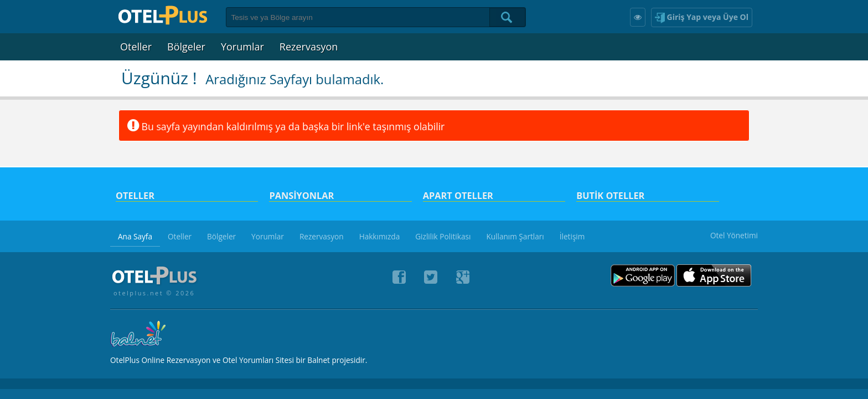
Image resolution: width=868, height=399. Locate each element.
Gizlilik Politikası (443, 236)
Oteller (136, 47)
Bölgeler (186, 47)
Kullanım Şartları (515, 236)
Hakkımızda (380, 236)
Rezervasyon (309, 47)
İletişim (572, 236)
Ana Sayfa (135, 236)
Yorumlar (242, 47)
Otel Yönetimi (734, 235)
